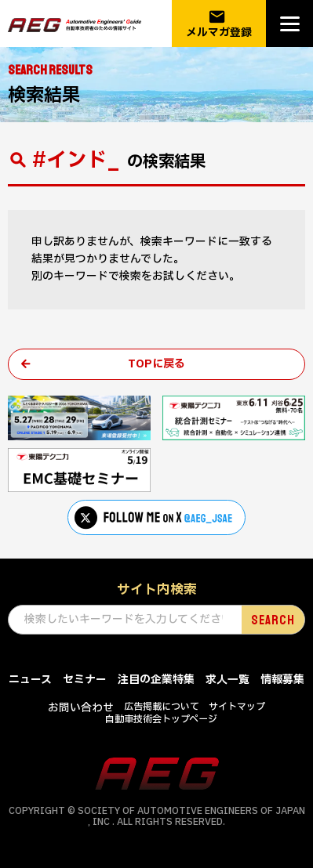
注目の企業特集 (156, 680)
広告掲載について (162, 707)
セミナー (85, 680)
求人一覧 (227, 680)
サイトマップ (237, 707)
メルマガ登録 (219, 24)
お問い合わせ (81, 708)
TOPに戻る (156, 364)
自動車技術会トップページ (161, 719)
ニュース (30, 680)
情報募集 (282, 680)
